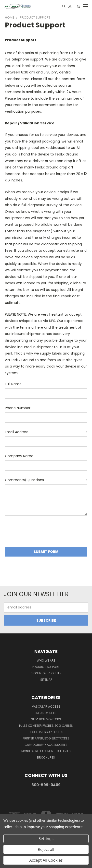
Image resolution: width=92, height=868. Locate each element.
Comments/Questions (46, 480)
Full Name (13, 384)
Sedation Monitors (46, 719)
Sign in (36, 673)
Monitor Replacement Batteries (46, 751)
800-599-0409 (46, 785)
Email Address (46, 432)
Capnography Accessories (46, 745)
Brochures (46, 757)
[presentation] (42, 532)
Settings (46, 839)
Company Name (19, 456)
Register (55, 673)
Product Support (46, 667)
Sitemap (46, 680)
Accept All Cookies (46, 860)
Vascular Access (46, 707)
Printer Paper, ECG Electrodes (46, 738)
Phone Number (18, 408)
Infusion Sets (46, 713)
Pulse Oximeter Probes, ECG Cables (46, 726)
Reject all (46, 849)
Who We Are (46, 660)
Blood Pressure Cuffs (46, 732)
